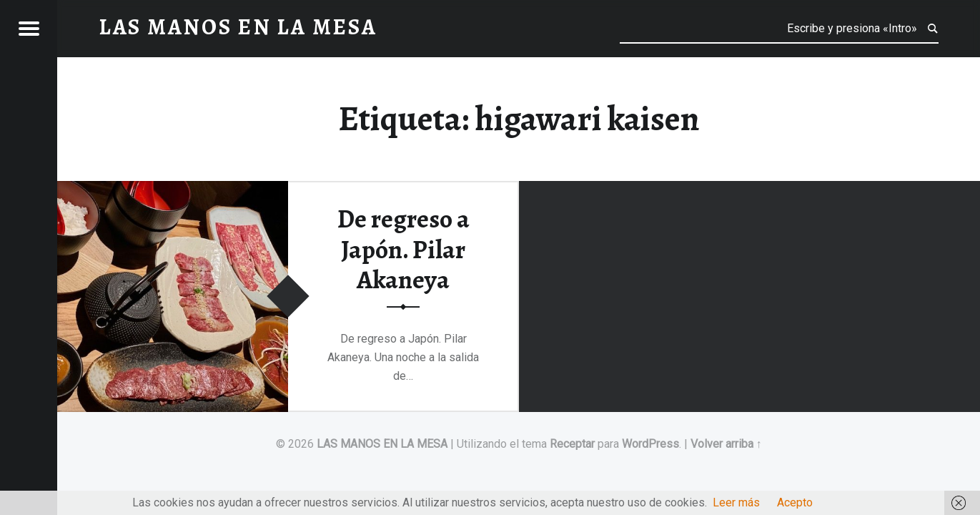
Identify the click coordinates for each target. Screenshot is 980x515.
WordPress (650, 444)
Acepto (795, 502)
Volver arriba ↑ (726, 444)
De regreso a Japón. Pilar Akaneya (404, 249)
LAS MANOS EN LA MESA (382, 444)
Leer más (736, 502)
